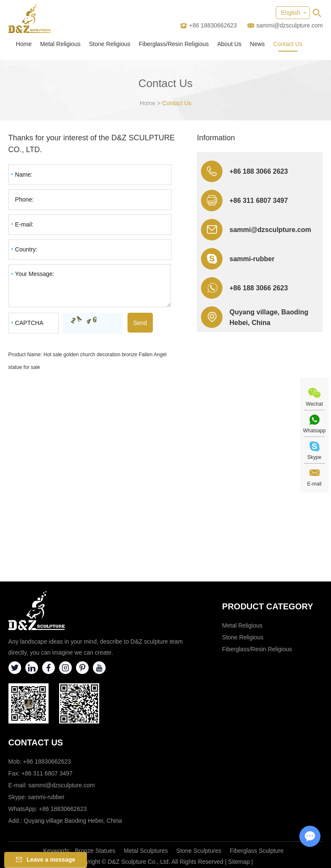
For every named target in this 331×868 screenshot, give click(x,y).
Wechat (314, 404)
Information (216, 138)
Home (24, 44)
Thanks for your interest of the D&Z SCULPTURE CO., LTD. (92, 144)
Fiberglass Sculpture (257, 851)
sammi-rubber (252, 259)
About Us (230, 44)
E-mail (314, 484)
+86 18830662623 (63, 809)
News (257, 44)
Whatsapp (314, 431)
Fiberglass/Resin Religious (174, 44)
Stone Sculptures (199, 851)
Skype (314, 457)
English (290, 13)
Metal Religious (60, 44)
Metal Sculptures (146, 851)
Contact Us (288, 44)
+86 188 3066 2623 (258, 288)
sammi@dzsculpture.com (289, 25)
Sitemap (239, 862)
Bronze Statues (95, 851)
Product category (268, 606)
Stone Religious (110, 44)
